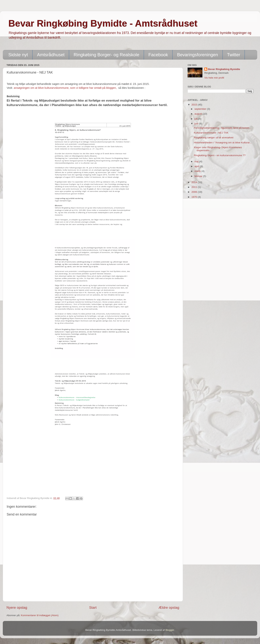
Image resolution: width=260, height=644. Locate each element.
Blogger (170, 630)
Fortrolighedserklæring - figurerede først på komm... (223, 128)
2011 (195, 187)
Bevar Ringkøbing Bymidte (224, 69)
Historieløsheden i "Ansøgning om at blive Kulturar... (223, 143)
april (197, 166)
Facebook (158, 55)
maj (197, 161)
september (201, 109)
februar (199, 176)
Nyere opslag (17, 608)
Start (93, 608)
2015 (195, 105)
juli (196, 119)
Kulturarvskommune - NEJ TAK (211, 133)
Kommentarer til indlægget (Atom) (40, 615)
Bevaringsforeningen (197, 55)
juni (197, 124)
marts (198, 171)
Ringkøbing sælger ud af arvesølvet (214, 138)
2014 (195, 182)
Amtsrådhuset (51, 55)
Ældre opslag (169, 608)
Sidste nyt (18, 55)
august (199, 114)
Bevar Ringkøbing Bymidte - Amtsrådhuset (103, 23)
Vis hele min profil (214, 78)
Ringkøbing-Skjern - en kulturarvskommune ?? (220, 155)
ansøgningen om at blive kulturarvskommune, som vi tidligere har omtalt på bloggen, (66, 88)
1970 (195, 197)
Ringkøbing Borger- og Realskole (106, 55)
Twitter (234, 55)
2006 (195, 192)
